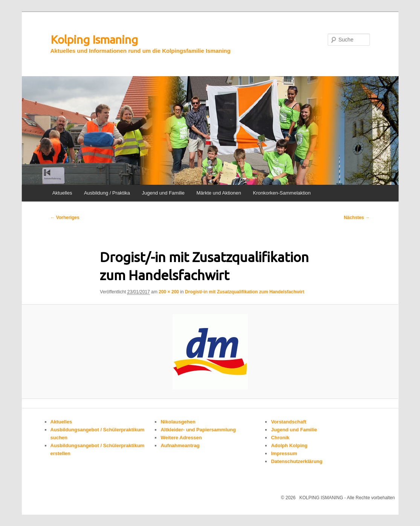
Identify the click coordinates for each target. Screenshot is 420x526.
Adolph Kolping (289, 445)
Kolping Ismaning (94, 40)
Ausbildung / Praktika (107, 193)
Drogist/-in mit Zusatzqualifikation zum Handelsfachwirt (245, 292)
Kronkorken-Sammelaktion (282, 193)
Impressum (284, 453)
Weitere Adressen (181, 438)
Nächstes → (357, 218)
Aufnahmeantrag (180, 445)
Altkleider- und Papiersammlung (198, 430)
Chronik (280, 438)
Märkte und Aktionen (219, 193)
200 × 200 (169, 292)
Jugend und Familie (163, 193)
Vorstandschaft (289, 422)
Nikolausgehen (178, 422)
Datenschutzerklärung (297, 461)
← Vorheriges (65, 218)
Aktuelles (62, 193)
